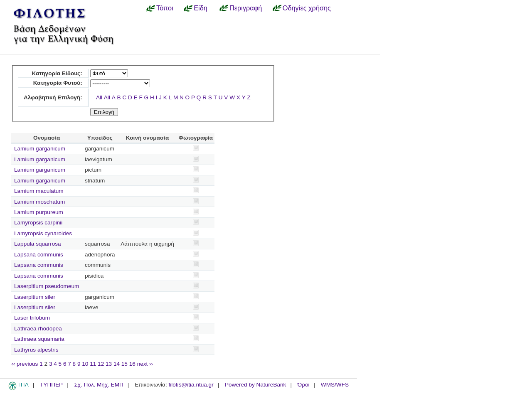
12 (101, 364)
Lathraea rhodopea (38, 329)
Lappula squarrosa (38, 244)
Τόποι (165, 8)
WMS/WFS (335, 385)
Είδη (201, 8)
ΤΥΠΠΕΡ (51, 385)
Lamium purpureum (39, 212)
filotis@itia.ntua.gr (191, 385)
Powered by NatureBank (255, 385)
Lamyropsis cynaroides (43, 233)
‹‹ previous (25, 364)
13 (109, 364)
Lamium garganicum (40, 149)
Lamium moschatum (39, 202)
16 (132, 364)
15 (124, 364)
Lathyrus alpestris (36, 350)
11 (93, 364)
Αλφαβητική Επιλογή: (53, 97)
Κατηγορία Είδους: (57, 73)
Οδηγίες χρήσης (307, 8)
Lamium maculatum (39, 191)
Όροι (304, 385)
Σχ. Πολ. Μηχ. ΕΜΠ (99, 385)
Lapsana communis (39, 255)
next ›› (145, 364)
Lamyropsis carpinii (38, 223)
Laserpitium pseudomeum (47, 286)
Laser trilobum (32, 318)
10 (85, 364)
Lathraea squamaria (39, 339)
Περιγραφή (246, 8)
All (99, 97)
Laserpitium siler (35, 297)
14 (117, 364)
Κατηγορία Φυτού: (58, 83)
